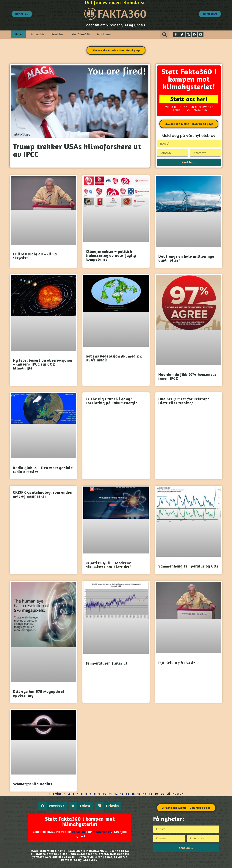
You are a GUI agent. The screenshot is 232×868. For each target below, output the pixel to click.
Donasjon (78, 832)
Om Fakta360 (81, 34)
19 (156, 794)
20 (163, 794)
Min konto (104, 34)
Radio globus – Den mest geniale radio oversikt (43, 470)
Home (19, 34)
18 (151, 794)
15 (133, 794)
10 (105, 794)
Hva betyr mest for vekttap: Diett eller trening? (184, 401)
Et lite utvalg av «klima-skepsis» (36, 256)
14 (127, 794)
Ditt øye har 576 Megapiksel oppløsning (39, 693)
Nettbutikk (37, 34)
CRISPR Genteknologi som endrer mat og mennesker (43, 494)
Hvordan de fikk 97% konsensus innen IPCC (187, 376)
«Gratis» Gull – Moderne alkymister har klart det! (108, 565)
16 (139, 794)
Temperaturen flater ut (107, 663)
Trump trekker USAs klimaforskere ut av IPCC (77, 150)
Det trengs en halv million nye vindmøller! (186, 258)
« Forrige (55, 794)
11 (111, 794)
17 (145, 794)
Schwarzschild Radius (33, 784)
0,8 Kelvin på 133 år (177, 663)
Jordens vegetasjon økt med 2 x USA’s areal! (114, 358)
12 (116, 794)
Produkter (58, 34)
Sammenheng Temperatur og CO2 (188, 566)
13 (122, 794)
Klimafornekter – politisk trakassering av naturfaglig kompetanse (111, 255)
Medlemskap (102, 832)
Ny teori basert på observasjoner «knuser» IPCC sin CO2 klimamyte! (43, 364)
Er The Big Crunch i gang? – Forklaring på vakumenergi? (111, 401)
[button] (164, 35)
